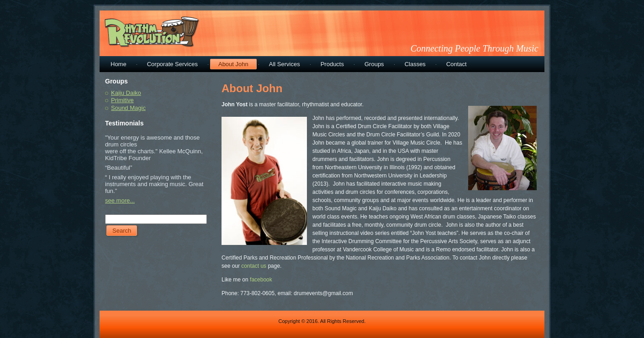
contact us (253, 266)
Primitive (122, 100)
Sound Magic (128, 108)
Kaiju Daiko (126, 93)
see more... (120, 200)
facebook (261, 280)
